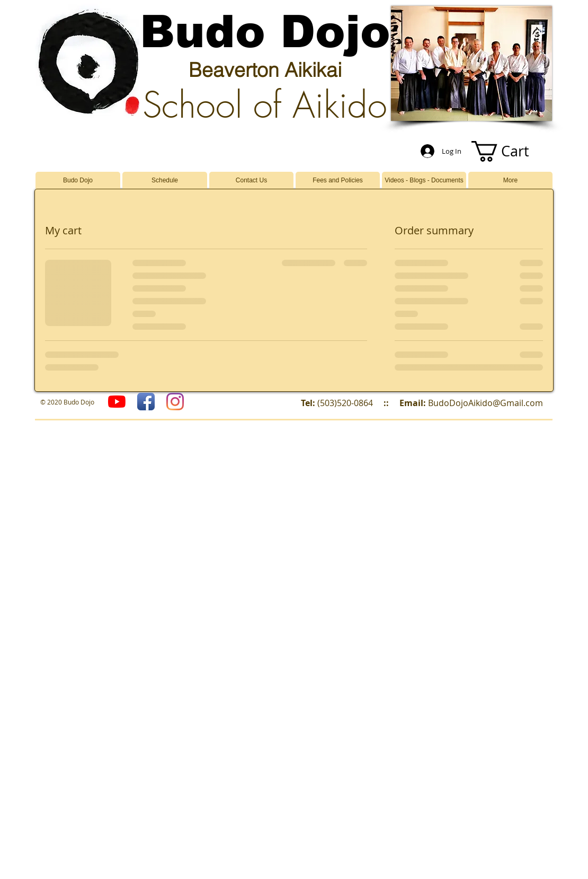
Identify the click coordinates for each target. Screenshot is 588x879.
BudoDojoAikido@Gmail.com (485, 403)
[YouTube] (117, 402)
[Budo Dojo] (175, 402)
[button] (510, 151)
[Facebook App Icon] (146, 402)
